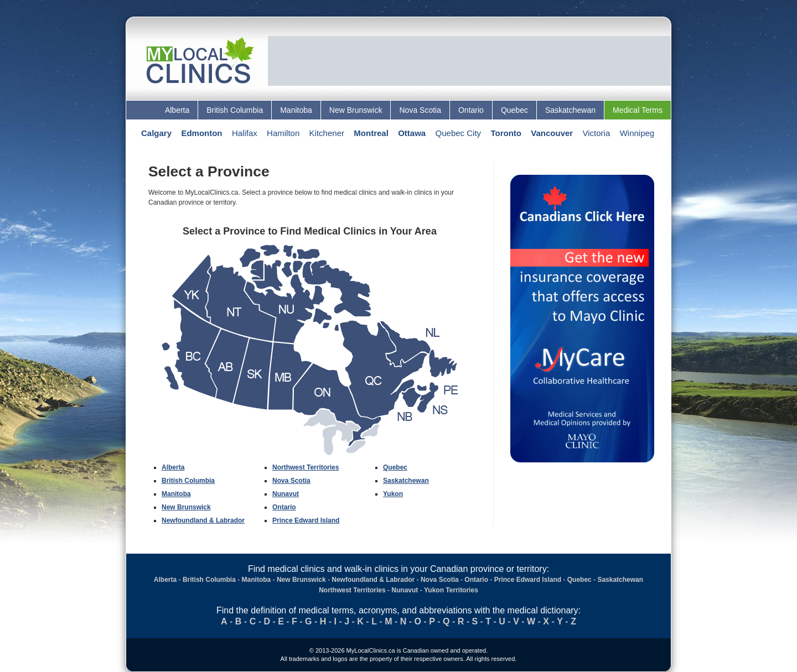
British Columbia (235, 110)
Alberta (177, 110)
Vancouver (552, 133)
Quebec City (459, 133)
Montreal (371, 133)
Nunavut (286, 494)
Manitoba (296, 110)
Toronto (506, 133)
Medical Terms (638, 110)
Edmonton (201, 133)
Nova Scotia (420, 110)
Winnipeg (637, 133)
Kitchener (327, 133)
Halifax (245, 133)
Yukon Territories (451, 590)
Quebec (514, 110)
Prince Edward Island (306, 520)
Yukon (393, 494)
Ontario (471, 110)
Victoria (597, 133)
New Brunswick (356, 110)
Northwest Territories (306, 467)
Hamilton (283, 133)
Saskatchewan (570, 110)
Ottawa (412, 133)
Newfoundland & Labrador (203, 520)
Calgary (156, 133)
